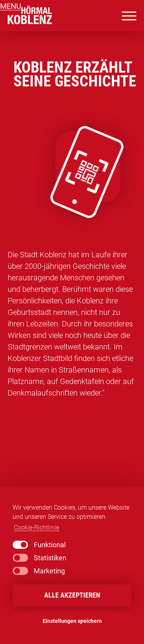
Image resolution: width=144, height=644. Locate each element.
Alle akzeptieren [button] (72, 595)
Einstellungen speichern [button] (72, 621)
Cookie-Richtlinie (36, 527)
